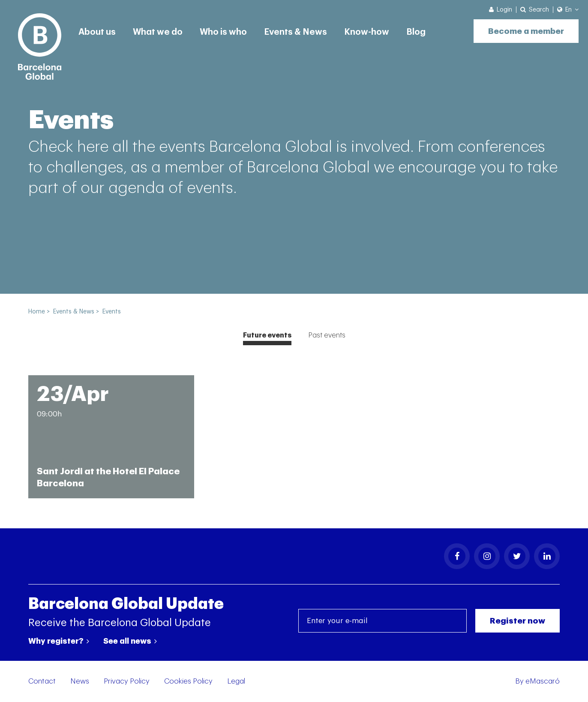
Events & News (295, 32)
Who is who (223, 32)
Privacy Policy (127, 681)
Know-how (367, 32)
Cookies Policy (188, 681)
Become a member (526, 31)
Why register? (59, 641)
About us (97, 32)
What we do (158, 32)
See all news (130, 641)
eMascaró (543, 681)
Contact (42, 681)
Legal (236, 681)
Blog (416, 32)
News (80, 681)
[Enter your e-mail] (382, 621)
